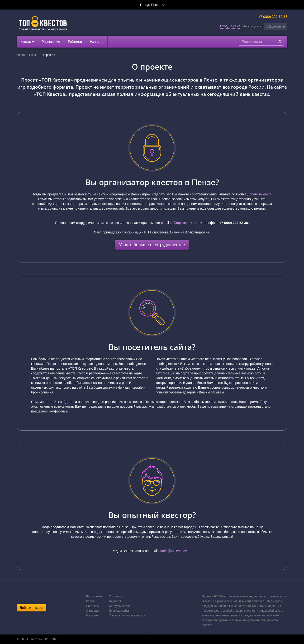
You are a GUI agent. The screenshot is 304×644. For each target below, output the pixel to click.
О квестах (93, 611)
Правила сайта (119, 611)
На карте (97, 42)
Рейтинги (75, 42)
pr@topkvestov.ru (183, 223)
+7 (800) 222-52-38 (273, 17)
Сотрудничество (120, 606)
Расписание (51, 42)
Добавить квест (259, 194)
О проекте (116, 596)
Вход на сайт (230, 26)
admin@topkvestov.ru (174, 551)
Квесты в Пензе (27, 55)
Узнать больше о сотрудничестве (152, 245)
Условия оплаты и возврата (127, 615)
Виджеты (115, 601)
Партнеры (93, 606)
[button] (276, 26)
